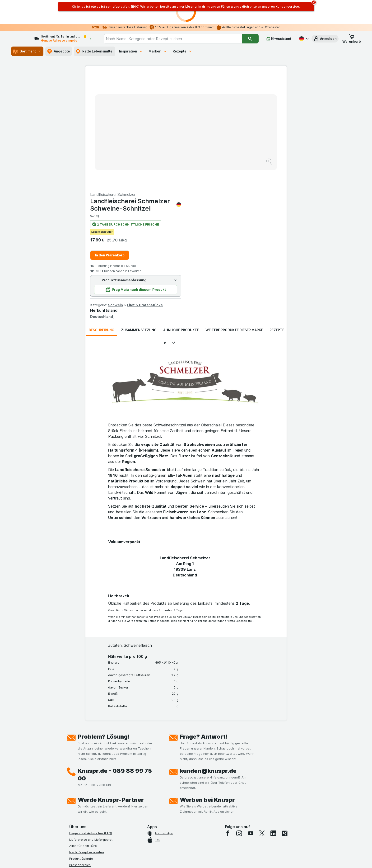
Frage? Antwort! (204, 622)
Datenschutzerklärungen (87, 770)
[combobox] (177, 39)
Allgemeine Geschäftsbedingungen (95, 776)
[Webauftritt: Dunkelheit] (207, 859)
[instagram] (239, 719)
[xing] (285, 719)
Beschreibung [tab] (102, 216)
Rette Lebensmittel (95, 51)
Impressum (77, 782)
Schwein (216, 191)
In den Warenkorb (210, 141)
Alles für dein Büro (83, 731)
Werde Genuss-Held (84, 789)
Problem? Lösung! (104, 622)
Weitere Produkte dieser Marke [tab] (234, 216)
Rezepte (182, 51)
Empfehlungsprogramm (86, 801)
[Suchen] (250, 39)
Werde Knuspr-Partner (111, 686)
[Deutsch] (303, 39)
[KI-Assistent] (279, 39)
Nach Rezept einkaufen (87, 738)
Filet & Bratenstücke (245, 191)
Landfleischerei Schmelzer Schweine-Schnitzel (236, 90)
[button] (325, 39)
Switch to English (195, 839)
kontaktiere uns (227, 503)
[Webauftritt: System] (162, 859)
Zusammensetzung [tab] (139, 216)
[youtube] (251, 719)
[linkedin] (273, 719)
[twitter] (262, 719)
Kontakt (75, 757)
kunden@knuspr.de (208, 657)
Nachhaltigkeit (80, 795)
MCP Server (78, 808)
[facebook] (228, 719)
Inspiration (131, 51)
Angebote (59, 51)
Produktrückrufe (81, 744)
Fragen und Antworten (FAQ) (91, 719)
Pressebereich (80, 750)
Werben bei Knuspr (207, 686)
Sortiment (27, 51)
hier (149, 827)
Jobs (73, 763)
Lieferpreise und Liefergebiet (91, 725)
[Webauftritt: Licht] (184, 859)
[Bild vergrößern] (169, 147)
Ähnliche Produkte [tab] (181, 216)
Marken (158, 51)
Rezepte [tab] (277, 216)
